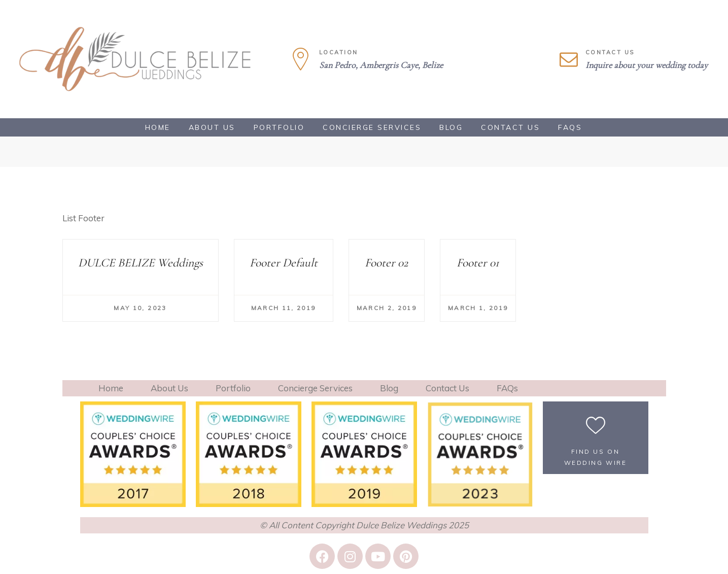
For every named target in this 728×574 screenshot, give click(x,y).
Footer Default (284, 263)
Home (158, 127)
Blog (451, 127)
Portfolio (279, 127)
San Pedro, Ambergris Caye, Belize (381, 65)
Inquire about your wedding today (647, 65)
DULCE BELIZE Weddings (141, 263)
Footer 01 (478, 263)
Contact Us (510, 127)
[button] (596, 438)
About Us (212, 127)
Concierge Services (372, 127)
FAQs (570, 127)
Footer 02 (386, 263)
